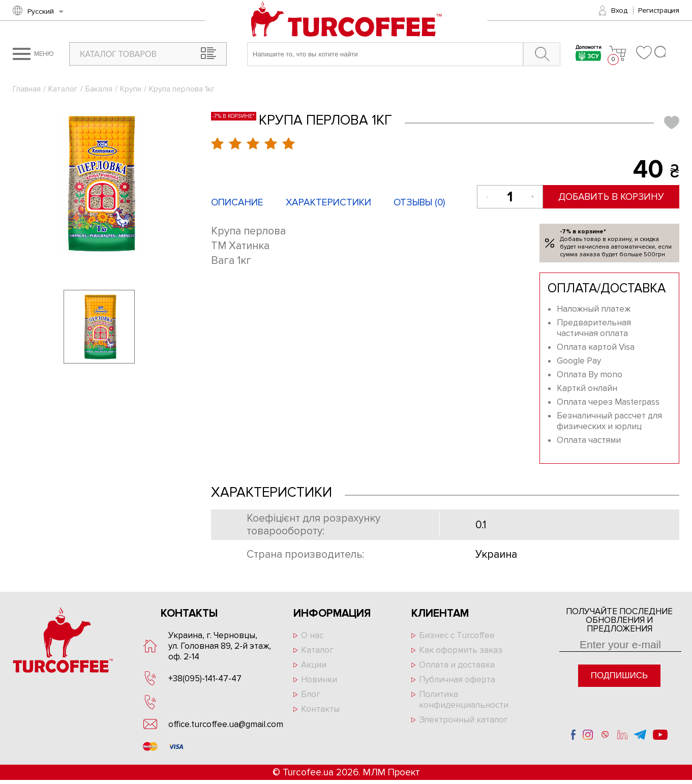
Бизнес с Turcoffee (457, 635)
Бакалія (99, 89)
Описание (237, 203)
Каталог (63, 89)
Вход (619, 10)
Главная (27, 89)
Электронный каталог (463, 720)
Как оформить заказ (461, 650)
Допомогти (589, 54)
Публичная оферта (457, 680)
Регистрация (659, 10)
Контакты (320, 709)
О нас (312, 635)
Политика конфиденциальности (464, 700)
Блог (311, 694)
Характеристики (328, 203)
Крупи (131, 89)
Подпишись (619, 675)
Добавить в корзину (612, 197)
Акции (314, 665)
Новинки (319, 680)
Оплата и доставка (457, 665)
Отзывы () (419, 203)
